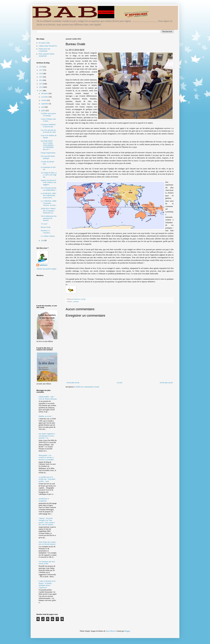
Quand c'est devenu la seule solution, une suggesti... (48, 182)
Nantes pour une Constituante (44, 50)
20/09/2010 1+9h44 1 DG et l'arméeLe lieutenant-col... (48, 211)
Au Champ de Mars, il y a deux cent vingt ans (49, 175)
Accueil (119, 383)
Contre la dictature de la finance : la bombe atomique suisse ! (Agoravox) (47, 584)
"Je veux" (44, 224)
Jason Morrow (111, 631)
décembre (45, 93)
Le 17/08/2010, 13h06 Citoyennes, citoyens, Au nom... (49, 203)
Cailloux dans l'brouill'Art (48, 46)
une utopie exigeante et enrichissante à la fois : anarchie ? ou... (47, 436)
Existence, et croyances (45, 232)
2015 (41, 77)
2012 (41, 87)
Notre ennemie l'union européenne (46, 55)
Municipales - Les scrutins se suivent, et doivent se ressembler (46, 458)
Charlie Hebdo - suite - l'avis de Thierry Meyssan (48, 398)
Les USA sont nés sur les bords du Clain (48, 131)
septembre (45, 104)
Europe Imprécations (48, 153)
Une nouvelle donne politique (48, 157)
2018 (41, 67)
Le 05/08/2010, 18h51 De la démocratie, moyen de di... (49, 196)
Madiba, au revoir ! (45, 416)
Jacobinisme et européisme (44, 500)
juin (43, 240)
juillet (44, 111)
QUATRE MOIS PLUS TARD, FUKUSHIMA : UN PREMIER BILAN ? (48, 145)
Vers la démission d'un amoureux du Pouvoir (49, 218)
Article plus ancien (166, 383)
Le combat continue (48, 236)
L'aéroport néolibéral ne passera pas (48, 126)
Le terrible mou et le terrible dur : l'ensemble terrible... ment (47, 479)
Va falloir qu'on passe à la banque (48, 114)
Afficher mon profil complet (46, 269)
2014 (41, 80)
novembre (45, 97)
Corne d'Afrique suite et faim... (48, 120)
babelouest (43, 265)
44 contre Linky (44, 43)
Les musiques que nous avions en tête (47, 563)
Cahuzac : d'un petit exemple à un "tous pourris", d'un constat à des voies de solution (47, 521)
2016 (41, 74)
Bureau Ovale (46, 227)
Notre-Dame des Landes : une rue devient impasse (48, 543)
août (43, 107)
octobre (44, 100)
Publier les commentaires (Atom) (87, 387)
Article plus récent (73, 383)
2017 (41, 70)
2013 (41, 84)
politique (76, 301)
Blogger (127, 631)
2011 (41, 91)
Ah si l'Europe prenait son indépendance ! (49, 189)
